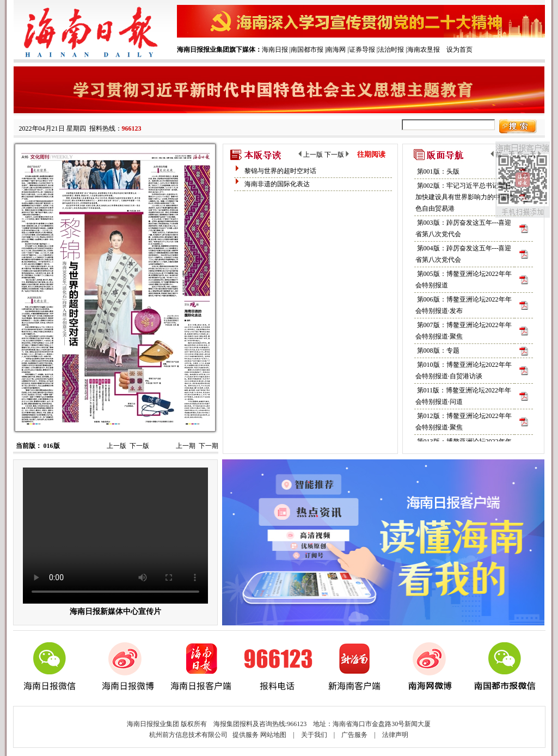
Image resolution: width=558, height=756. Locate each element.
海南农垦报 (424, 50)
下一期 (209, 446)
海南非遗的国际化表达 (277, 184)
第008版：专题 (438, 351)
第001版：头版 (438, 171)
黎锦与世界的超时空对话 (280, 171)
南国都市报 (307, 50)
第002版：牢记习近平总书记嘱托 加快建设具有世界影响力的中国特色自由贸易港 (464, 197)
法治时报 (391, 50)
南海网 (336, 50)
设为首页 (459, 50)
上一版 (116, 446)
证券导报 (362, 50)
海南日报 (275, 50)
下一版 (139, 446)
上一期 (186, 446)
